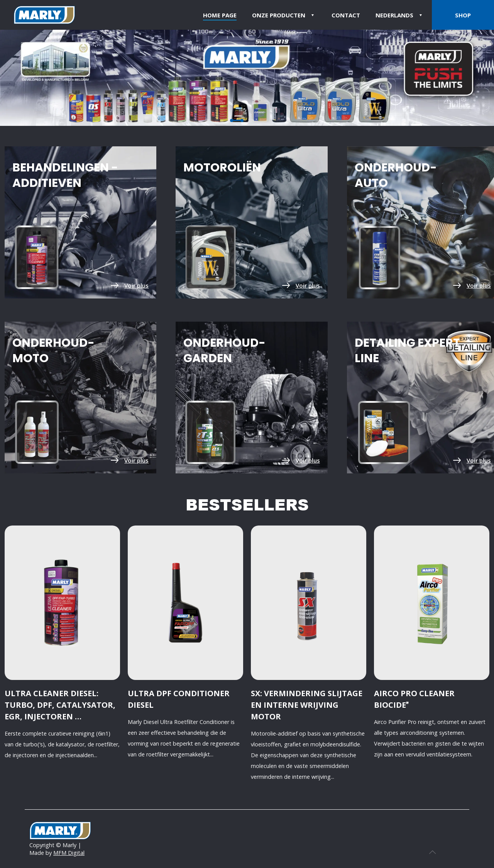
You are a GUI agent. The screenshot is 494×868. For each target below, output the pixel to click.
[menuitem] (400, 15)
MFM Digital (69, 853)
